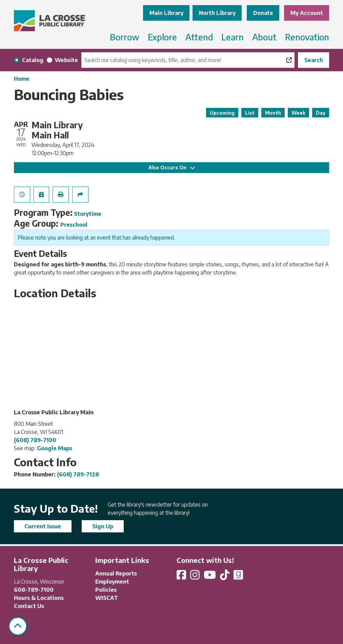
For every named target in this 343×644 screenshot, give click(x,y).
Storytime (88, 214)
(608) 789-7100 (35, 440)
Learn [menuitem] (233, 37)
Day (321, 113)
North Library (217, 13)
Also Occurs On (172, 167)
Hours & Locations (39, 598)
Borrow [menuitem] (125, 37)
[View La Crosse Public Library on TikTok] (225, 577)
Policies (106, 590)
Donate (263, 13)
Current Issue (43, 526)
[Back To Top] (18, 626)
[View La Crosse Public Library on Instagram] (196, 577)
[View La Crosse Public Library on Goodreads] (238, 577)
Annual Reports (116, 573)
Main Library (166, 13)
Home (22, 79)
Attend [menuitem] (199, 37)
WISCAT (107, 598)
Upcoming (222, 113)
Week (298, 113)
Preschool (74, 225)
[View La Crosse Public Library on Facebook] (182, 577)
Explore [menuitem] (162, 37)
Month (273, 113)
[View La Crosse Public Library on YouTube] (210, 577)
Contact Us (29, 606)
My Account (307, 13)
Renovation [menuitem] (307, 37)
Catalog (33, 60)
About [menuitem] (264, 37)
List (250, 113)
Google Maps (55, 448)
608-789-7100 (34, 590)
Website (66, 60)
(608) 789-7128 (78, 474)
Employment (112, 582)
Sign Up (103, 526)
